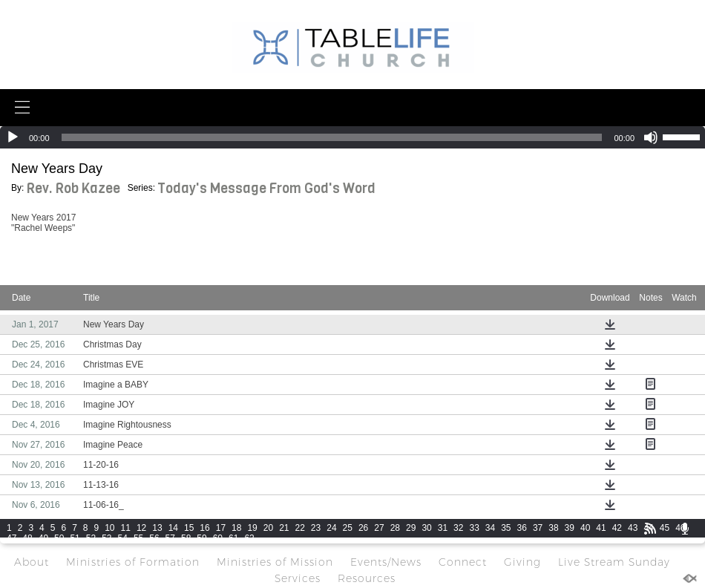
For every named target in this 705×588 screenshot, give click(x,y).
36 (522, 528)
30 (426, 528)
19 (252, 528)
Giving (522, 562)
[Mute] (651, 137)
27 (379, 528)
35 (506, 528)
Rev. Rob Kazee (73, 189)
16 (204, 528)
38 (553, 528)
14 (173, 528)
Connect (463, 562)
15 (189, 528)
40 (585, 528)
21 (284, 528)
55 (138, 538)
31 (443, 528)
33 (474, 528)
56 (154, 538)
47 (12, 538)
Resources (367, 578)
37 (538, 528)
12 (141, 528)
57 (170, 538)
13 (157, 528)
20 (268, 528)
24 (331, 528)
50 (59, 538)
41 (601, 528)
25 (348, 528)
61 (233, 538)
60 (218, 538)
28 (395, 528)
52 (91, 538)
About (32, 562)
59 (201, 538)
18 (236, 528)
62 (249, 538)
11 (126, 528)
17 (221, 528)
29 (411, 528)
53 (106, 538)
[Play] (13, 137)
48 (27, 538)
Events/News (386, 562)
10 (109, 528)
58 (186, 538)
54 (123, 538)
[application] (352, 137)
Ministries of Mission (275, 562)
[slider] (332, 137)
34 (490, 528)
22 (300, 528)
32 (458, 528)
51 (75, 538)
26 (363, 528)
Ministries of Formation (133, 562)
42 (617, 528)
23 (316, 528)
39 (570, 528)
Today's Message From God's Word (266, 189)
